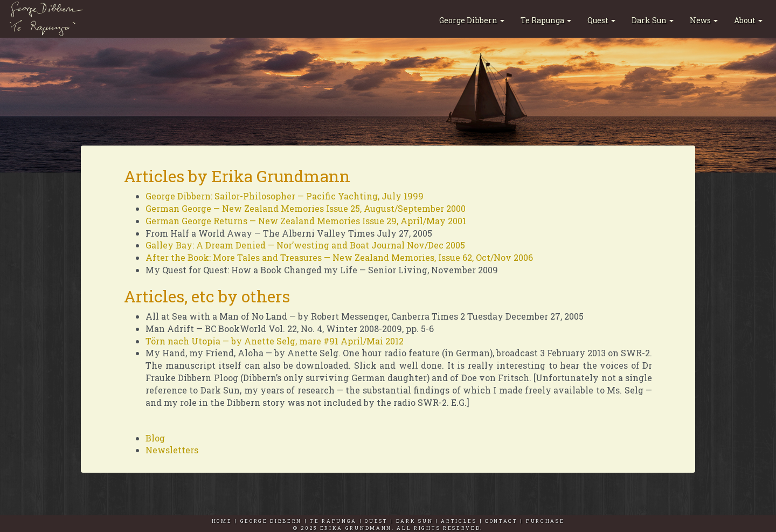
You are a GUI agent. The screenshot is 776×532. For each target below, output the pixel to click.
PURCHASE (545, 521)
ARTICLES (459, 521)
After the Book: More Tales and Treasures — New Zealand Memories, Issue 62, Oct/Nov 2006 (339, 257)
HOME (222, 521)
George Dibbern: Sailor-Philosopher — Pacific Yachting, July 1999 (285, 196)
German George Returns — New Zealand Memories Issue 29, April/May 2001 (306, 221)
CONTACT (501, 521)
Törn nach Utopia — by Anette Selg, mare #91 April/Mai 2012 (275, 341)
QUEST (376, 521)
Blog (155, 438)
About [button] (748, 20)
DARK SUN (415, 521)
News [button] (704, 20)
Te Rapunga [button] (546, 20)
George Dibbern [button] (472, 20)
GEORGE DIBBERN (271, 521)
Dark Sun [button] (653, 20)
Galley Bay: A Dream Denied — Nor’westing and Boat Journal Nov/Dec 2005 (305, 245)
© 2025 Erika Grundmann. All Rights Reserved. (388, 528)
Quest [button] (601, 20)
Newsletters (172, 450)
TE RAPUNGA (333, 521)
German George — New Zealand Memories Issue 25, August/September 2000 (306, 208)
